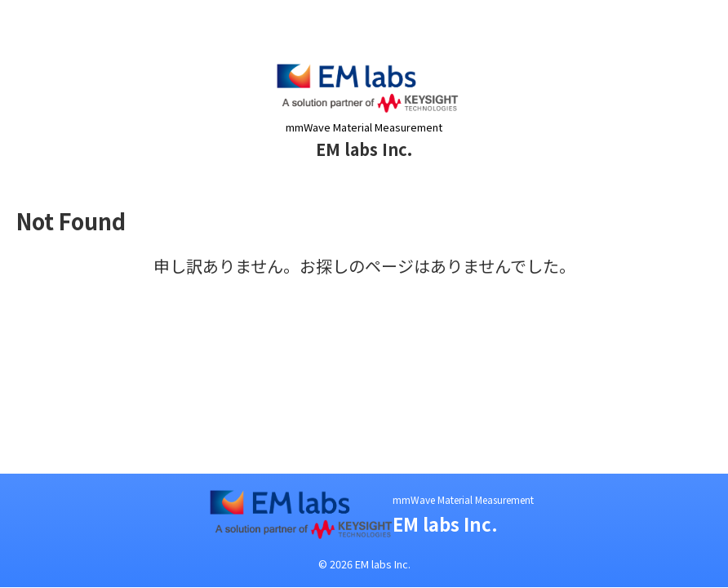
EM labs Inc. (364, 149)
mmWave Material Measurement (463, 499)
